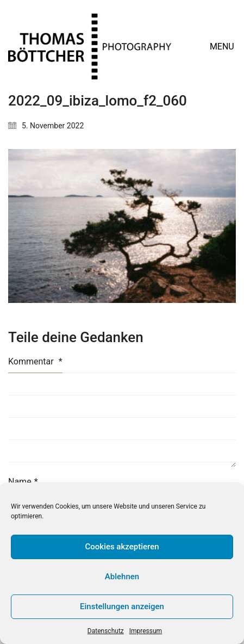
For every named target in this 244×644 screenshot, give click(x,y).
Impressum (146, 631)
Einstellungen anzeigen (122, 606)
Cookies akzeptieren (122, 547)
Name (23, 482)
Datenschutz (106, 631)
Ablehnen (122, 577)
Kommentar (35, 361)
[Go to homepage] (90, 47)
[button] (223, 47)
